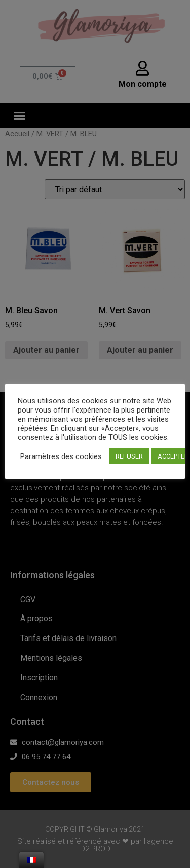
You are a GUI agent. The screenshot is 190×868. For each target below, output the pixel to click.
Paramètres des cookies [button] (61, 456)
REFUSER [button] (129, 456)
